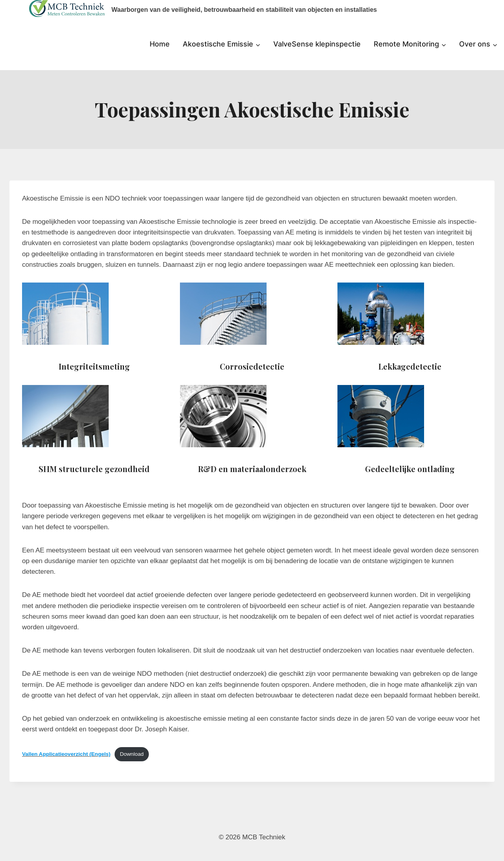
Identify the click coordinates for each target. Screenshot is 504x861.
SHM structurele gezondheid (94, 469)
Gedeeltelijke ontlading (410, 469)
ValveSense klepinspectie (317, 44)
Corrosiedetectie (252, 366)
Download (132, 754)
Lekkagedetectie (410, 366)
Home (160, 44)
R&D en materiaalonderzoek (252, 469)
